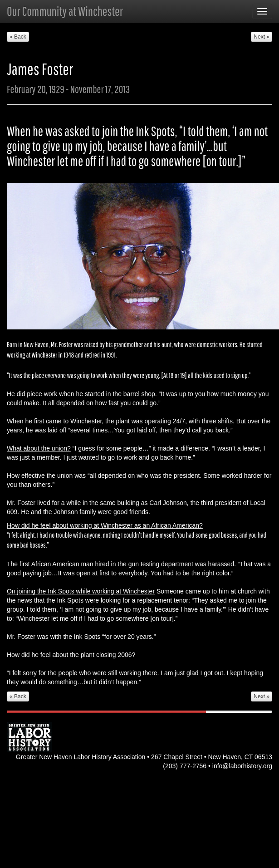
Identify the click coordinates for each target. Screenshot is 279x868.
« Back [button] (18, 37)
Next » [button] (262, 37)
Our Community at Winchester (65, 11)
